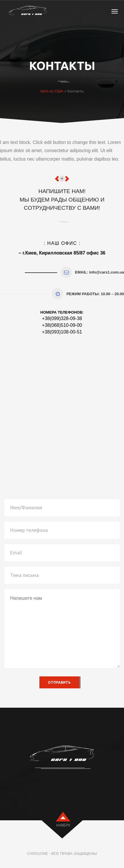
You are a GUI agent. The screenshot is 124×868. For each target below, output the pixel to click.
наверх (63, 825)
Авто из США (52, 91)
